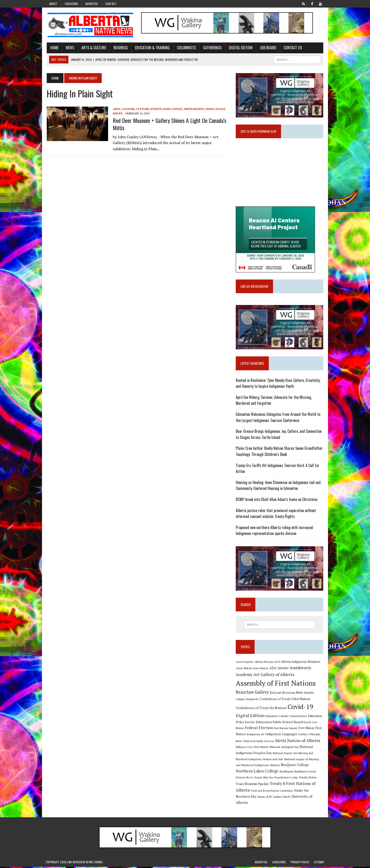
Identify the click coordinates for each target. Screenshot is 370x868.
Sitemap (319, 863)
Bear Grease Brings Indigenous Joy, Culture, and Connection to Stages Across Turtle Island (279, 435)
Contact (111, 4)
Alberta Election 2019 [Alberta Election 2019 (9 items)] (267, 663)
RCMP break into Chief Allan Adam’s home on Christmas (277, 500)
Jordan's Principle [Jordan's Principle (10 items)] (310, 735)
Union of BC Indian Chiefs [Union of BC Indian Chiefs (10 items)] (274, 798)
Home (53, 48)
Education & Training (151, 48)
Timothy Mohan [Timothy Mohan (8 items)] (308, 779)
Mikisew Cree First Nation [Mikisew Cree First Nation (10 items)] (252, 748)
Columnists (185, 48)
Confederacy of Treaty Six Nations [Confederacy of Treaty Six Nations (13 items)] (261, 709)
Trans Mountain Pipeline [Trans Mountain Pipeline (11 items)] (252, 785)
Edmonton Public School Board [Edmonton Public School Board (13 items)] (279, 723)
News (69, 48)
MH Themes (96, 863)
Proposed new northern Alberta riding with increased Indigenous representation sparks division (275, 531)
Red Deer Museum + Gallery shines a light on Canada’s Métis (169, 124)
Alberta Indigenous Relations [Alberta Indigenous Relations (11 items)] (301, 663)
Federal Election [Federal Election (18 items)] (259, 729)
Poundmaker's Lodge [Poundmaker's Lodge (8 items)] (286, 779)
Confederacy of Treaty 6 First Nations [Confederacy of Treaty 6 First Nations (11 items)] (285, 700)
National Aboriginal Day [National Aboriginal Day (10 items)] (284, 748)
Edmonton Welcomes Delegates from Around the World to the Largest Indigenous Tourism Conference (278, 418)
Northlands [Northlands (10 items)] (287, 773)
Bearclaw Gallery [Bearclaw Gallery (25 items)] (252, 693)
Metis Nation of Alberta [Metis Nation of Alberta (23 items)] (298, 742)
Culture (142, 109)
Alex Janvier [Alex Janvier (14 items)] (279, 669)
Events (155, 109)
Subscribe (71, 4)
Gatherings (211, 48)
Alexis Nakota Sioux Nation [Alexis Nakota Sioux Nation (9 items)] (252, 670)
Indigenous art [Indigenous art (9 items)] (256, 736)
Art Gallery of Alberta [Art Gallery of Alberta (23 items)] (274, 676)
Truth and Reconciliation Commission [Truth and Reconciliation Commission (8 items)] (272, 792)
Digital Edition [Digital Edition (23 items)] (250, 717)
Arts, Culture (123, 109)
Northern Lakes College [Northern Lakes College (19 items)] (257, 772)
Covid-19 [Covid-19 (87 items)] (301, 708)
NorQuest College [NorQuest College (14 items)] (295, 766)
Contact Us (292, 48)
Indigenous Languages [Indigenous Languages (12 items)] (282, 735)
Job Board (267, 48)
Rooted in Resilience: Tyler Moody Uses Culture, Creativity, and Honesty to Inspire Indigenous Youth (278, 384)
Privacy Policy (300, 863)
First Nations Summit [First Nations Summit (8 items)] (286, 730)
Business (120, 48)
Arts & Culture (93, 48)
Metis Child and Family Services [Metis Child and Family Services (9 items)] (255, 742)
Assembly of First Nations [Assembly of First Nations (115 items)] (276, 684)
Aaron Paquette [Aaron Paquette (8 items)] (245, 663)
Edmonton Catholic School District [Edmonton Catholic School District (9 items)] (286, 717)
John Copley (172, 109)
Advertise (92, 4)
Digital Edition (240, 48)
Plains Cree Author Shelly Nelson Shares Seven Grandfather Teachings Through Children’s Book (279, 452)
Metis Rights (193, 109)
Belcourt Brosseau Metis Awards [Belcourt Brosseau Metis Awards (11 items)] (292, 694)
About (53, 4)
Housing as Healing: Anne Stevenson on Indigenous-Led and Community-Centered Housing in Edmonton (278, 486)
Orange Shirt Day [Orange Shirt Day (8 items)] (264, 779)
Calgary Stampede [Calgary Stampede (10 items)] (247, 700)
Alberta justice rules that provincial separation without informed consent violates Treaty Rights (276, 514)
